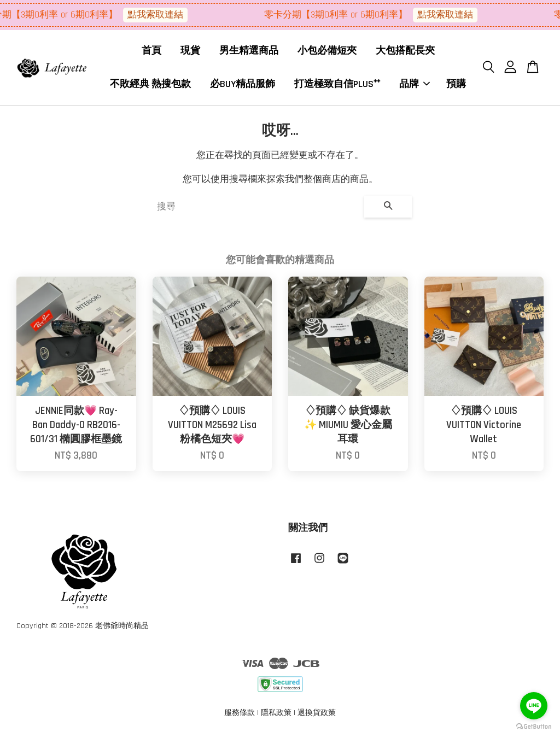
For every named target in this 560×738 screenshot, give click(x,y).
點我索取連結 (160, 15)
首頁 (151, 52)
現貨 (190, 52)
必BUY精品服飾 (243, 84)
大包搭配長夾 (405, 52)
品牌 (415, 84)
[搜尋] (256, 208)
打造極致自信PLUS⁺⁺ (337, 84)
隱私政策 (276, 714)
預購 (456, 84)
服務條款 (240, 714)
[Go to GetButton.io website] (534, 727)
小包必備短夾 (327, 52)
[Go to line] (534, 706)
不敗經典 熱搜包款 (150, 84)
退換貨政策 (317, 714)
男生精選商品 (249, 52)
